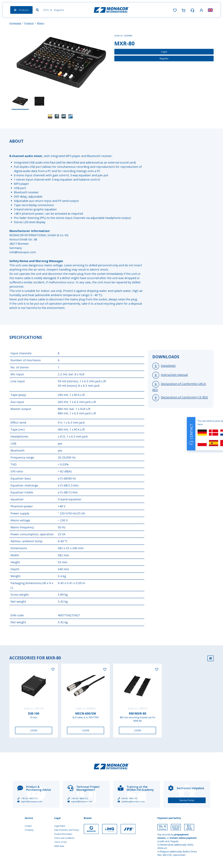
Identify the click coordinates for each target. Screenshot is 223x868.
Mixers (41, 23)
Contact (28, 826)
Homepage (15, 23)
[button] (201, 10)
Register (164, 58)
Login (164, 52)
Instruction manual (174, 375)
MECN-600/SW (86, 713)
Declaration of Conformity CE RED (184, 397)
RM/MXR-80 (138, 713)
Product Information (63, 834)
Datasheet (168, 366)
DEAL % (48, 10)
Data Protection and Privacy (67, 830)
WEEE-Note (59, 846)
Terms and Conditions (64, 838)
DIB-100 (34, 713)
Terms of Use (60, 842)
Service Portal (187, 800)
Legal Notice (60, 826)
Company (29, 830)
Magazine (59, 10)
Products (29, 23)
